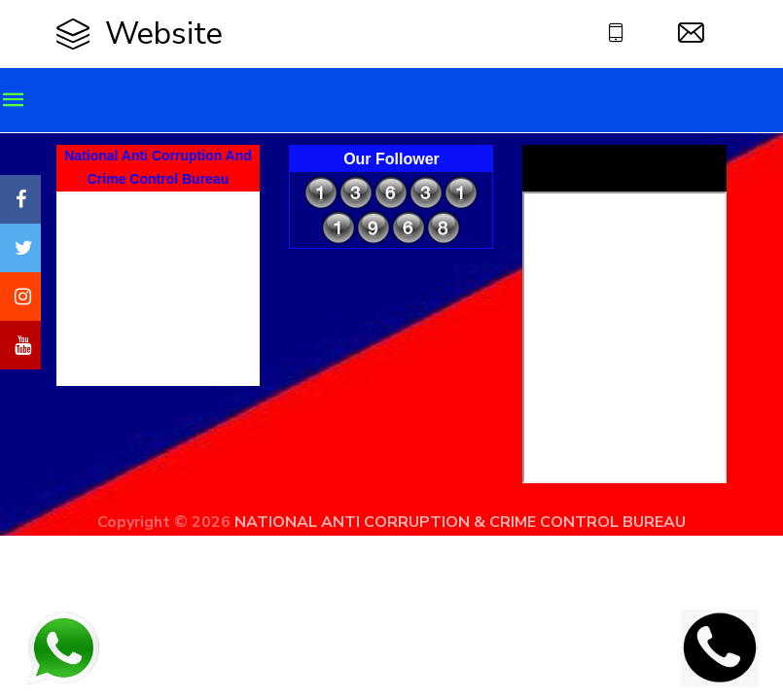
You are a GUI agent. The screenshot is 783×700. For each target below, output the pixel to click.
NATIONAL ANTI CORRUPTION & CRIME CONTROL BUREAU (460, 522)
